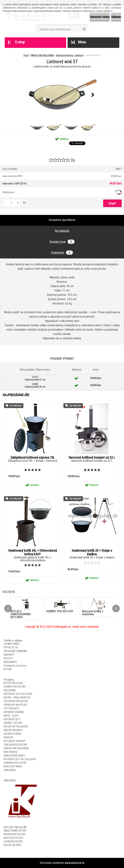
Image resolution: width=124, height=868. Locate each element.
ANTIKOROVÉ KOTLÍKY (15, 834)
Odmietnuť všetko (100, 17)
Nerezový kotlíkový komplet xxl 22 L (92, 458)
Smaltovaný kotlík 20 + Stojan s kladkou (92, 552)
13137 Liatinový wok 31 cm (35, 378)
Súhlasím (116, 17)
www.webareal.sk (75, 863)
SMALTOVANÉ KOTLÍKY (15, 831)
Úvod (26, 55)
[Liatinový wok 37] (62, 95)
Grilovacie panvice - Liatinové (70, 55)
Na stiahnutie (62, 231)
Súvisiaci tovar (62, 242)
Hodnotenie (62, 253)
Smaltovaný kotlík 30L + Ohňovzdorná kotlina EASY (32, 552)
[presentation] (31, 95)
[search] (84, 29)
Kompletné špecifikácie (62, 220)
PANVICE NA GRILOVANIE (42, 55)
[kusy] (11, 203)
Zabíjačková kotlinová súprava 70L (32, 458)
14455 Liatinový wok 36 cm (35, 385)
